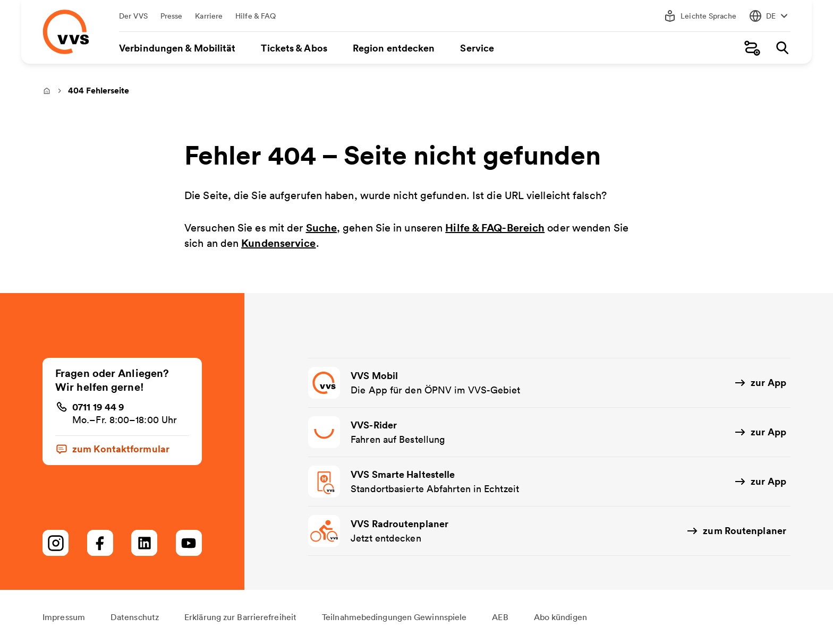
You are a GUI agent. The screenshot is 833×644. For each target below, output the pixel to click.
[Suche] (782, 48)
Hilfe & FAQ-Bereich (495, 227)
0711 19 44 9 (98, 407)
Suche (322, 227)
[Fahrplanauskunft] (752, 48)
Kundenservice (278, 243)
